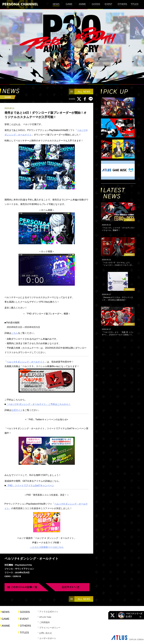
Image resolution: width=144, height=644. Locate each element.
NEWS (56, 4)
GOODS (96, 4)
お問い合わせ (46, 633)
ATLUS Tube (45, 617)
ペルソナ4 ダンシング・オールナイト (26, 362)
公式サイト (17, 410)
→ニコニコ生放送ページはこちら (47, 547)
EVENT (108, 4)
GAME (69, 4)
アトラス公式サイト (49, 612)
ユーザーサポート (48, 638)
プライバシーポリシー (50, 628)
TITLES (135, 4)
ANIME (82, 4)
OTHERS (122, 4)
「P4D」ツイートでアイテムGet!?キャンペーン (30, 485)
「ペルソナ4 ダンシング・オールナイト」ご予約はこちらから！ (38, 404)
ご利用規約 (45, 622)
